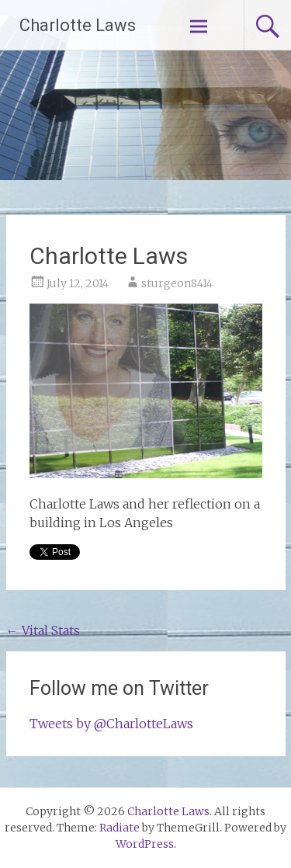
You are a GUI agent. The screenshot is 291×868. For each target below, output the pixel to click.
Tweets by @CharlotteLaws (111, 724)
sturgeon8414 (177, 283)
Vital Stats (43, 630)
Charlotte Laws (78, 25)
